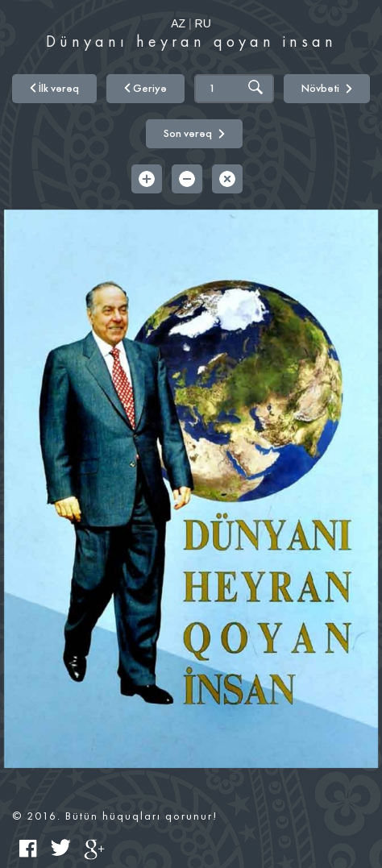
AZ (178, 23)
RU (203, 23)
